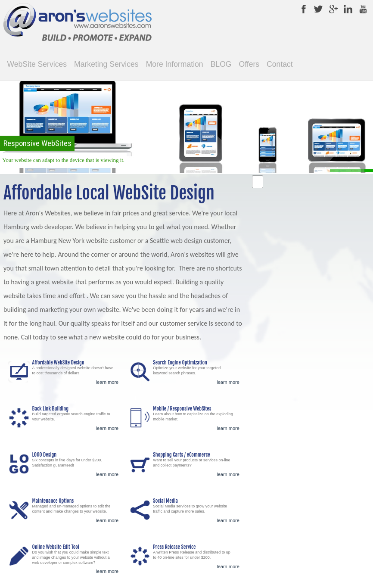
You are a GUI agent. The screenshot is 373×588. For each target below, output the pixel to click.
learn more (107, 382)
